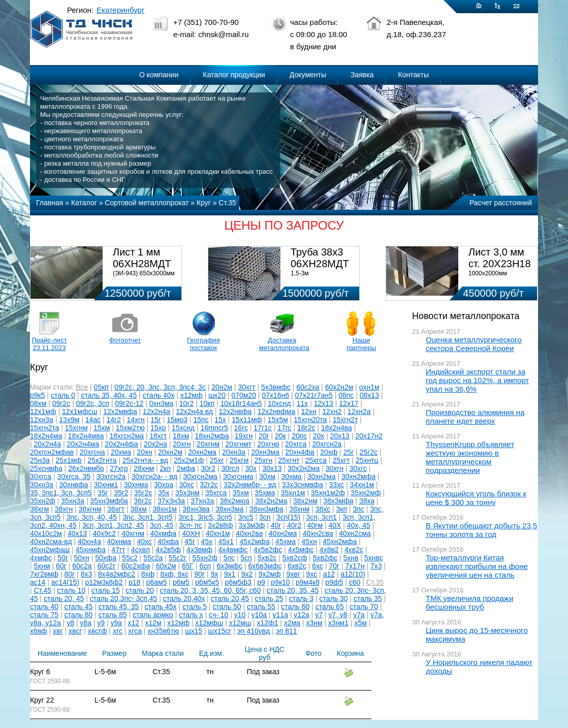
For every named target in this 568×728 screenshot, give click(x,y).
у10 (240, 615)
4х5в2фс (268, 550)
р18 (134, 582)
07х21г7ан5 (313, 395)
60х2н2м (339, 387)
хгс (118, 631)
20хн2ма (202, 452)
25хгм (239, 460)
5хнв (351, 558)
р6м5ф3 (238, 582)
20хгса (296, 444)
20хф (329, 452)
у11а (280, 615)
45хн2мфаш (50, 550)
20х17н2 (369, 436)
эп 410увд (254, 631)
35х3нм (187, 493)
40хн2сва (318, 533)
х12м (153, 623)
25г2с (369, 452)
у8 (70, 623)
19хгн (244, 436)
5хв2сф (295, 558)
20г (264, 436)
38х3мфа (338, 501)
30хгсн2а (111, 477)
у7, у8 (338, 615)
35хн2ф (43, 501)
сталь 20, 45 (64, 598)
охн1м (369, 387)
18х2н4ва (337, 428)
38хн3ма (230, 509)
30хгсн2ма (200, 477)
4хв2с (354, 550)
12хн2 (332, 412)
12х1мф (43, 412)
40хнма (119, 542)
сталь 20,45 (230, 598)
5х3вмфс (276, 387)
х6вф (39, 631)
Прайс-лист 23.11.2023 (49, 344)
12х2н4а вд (194, 412)
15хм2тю (130, 428)
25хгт (341, 460)
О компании (159, 75)
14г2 (114, 420)
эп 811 (287, 631)
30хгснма (238, 477)
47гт (118, 550)
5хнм (42, 566)
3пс (358, 509)
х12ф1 (268, 623)
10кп (207, 403)
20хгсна (92, 452)
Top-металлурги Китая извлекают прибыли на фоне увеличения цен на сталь (477, 566)
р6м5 (181, 582)
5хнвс (374, 558)
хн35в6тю (163, 631)
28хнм (144, 468)
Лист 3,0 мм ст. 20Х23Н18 (500, 258)
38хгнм (90, 509)
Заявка (362, 75)
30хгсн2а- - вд (154, 477)
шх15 (194, 631)
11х (303, 403)
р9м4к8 (308, 582)
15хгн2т (345, 420)
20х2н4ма (83, 444)
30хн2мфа (358, 477)
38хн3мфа (266, 509)
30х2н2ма (304, 468)
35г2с (143, 493)
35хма (265, 493)
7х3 (376, 566)
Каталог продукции (234, 75)
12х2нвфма (276, 412)
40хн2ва (249, 533)
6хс (318, 566)
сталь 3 (301, 598)
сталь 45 (78, 607)
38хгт (116, 509)
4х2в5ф (168, 550)
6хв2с (297, 566)
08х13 (369, 395)
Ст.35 (227, 203)
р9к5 (37, 395)
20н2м (222, 387)
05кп (101, 387)
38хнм (299, 509)
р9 (261, 582)
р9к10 (280, 582)
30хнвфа (73, 485)
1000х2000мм (488, 273)
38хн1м (165, 509)
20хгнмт (239, 444)
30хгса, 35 (74, 477)
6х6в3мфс (265, 566)
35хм (241, 493)
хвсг (75, 631)
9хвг (293, 574)
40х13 (77, 533)
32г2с (209, 485)
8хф (148, 574)
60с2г (106, 566)
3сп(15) (288, 517)
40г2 (294, 525)
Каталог (84, 203)
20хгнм (208, 444)
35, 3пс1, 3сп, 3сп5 (61, 493)
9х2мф (270, 574)
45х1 (226, 542)
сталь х (191, 615)
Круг (204, 203)
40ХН (191, 533)
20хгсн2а (327, 444)
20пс (299, 436)
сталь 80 (78, 615)
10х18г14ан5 (241, 403)
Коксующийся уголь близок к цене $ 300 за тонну (476, 498)
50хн (81, 558)
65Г (188, 566)
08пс (346, 395)
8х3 (87, 574)
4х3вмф (199, 550)
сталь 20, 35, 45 (293, 590)
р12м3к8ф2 (104, 582)
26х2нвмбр (86, 468)
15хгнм (76, 428)
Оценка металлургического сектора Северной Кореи (474, 344)
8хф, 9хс (174, 574)
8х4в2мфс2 (117, 574)
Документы (308, 75)
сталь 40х (159, 395)
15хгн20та (310, 420)
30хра (164, 485)
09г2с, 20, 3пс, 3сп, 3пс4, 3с (160, 387)
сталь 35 (368, 598)
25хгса (316, 460)
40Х (335, 525)
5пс (229, 558)
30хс (186, 485)
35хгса (216, 493)
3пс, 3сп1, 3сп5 (147, 517)
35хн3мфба (109, 501)
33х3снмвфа (303, 485)
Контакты (414, 75)
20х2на (155, 444)
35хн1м (293, 493)
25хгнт (289, 460)
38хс (323, 509)
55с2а (153, 558)
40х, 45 (359, 525)
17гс (284, 428)
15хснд (183, 428)
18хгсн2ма (127, 436)
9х (214, 574)
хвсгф (98, 631)
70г (334, 566)
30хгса (41, 477)
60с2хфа (136, 566)
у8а (86, 623)
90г (199, 574)
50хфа (106, 558)
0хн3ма (162, 403)
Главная (50, 203)
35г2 (121, 493)
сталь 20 (140, 590)
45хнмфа (91, 550)
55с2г (178, 558)
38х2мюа (235, 501)
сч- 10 (218, 615)
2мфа (186, 468)
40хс (145, 542)
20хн (144, 452)
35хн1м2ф (328, 493)
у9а (117, 623)
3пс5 (245, 517)
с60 (355, 582)
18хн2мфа (212, 436)
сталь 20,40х (184, 598)
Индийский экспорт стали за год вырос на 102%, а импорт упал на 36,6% (477, 380)
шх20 (217, 395)
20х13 (340, 436)
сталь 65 (330, 607)
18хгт (158, 436)
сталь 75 (44, 615)
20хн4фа (299, 452)
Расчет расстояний (501, 203)
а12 (329, 574)
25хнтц (367, 460)
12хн (308, 412)
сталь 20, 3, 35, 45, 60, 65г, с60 (211, 590)
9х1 (230, 574)
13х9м (69, 420)
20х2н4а (48, 444)
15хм (102, 428)
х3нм (314, 623)
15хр (158, 428)
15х (220, 420)
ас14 (38, 582)
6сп (205, 566)
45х (207, 542)
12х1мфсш (80, 412)
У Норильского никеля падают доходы (479, 667)
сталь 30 (334, 598)
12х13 (324, 403)
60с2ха (308, 387)
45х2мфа (254, 542)
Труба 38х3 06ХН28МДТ (320, 258)
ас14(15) (65, 582)
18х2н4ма (46, 436)
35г (103, 493)
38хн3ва (196, 509)
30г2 (208, 468)
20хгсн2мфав (52, 452)
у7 (319, 615)
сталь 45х (161, 607)
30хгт (246, 387)
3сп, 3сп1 (322, 517)
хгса (135, 631)
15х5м (278, 420)
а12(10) (353, 574)
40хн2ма (283, 533)
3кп (342, 509)
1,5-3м (300, 273)
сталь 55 (261, 607)
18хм (181, 436)
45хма (286, 542)
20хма (121, 452)
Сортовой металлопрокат (147, 203)
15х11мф (247, 420)
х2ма (292, 623)
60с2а (82, 566)
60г (61, 566)
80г (70, 574)
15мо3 (177, 420)
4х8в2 (329, 550)
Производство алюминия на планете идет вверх (475, 417)
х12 (134, 623)
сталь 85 (113, 615)
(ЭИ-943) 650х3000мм (144, 273)
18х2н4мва (86, 436)
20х (319, 436)
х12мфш (209, 623)
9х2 (247, 574)
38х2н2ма (271, 501)
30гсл (230, 468)
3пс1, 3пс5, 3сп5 (205, 517)
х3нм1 (338, 623)
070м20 (244, 395)
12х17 (349, 403)
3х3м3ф (252, 525)
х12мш (240, 623)
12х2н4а (156, 412)
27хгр (119, 468)
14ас (93, 420)
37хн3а (202, 501)
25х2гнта (102, 460)
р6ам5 (157, 582)
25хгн (263, 460)
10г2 (186, 403)
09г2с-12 (130, 403)
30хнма (136, 485)
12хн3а (42, 420)
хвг (58, 631)
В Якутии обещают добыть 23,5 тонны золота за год (481, 530)
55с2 (130, 558)
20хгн (182, 444)
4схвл (140, 550)
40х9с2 (104, 533)
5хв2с (267, 558)
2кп (165, 468)
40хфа (168, 542)
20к (280, 436)
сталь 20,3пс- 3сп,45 (124, 598)
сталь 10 (71, 590)
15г (156, 420)
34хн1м (362, 485)
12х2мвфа (120, 412)
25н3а (40, 460)
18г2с (306, 428)
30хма (292, 477)
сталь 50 (227, 607)
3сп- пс (191, 525)
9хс (312, 574)
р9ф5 (334, 582)
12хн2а (359, 412)
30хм (267, 477)
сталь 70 (364, 607)
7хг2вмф (44, 574)
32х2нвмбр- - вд (250, 485)
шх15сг (219, 631)
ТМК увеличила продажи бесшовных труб (469, 603)
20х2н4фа (121, 444)
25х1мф (69, 460)
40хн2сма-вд (51, 542)
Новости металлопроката (466, 316)
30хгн (335, 468)
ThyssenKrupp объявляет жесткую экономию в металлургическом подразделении (470, 457)
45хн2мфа (340, 542)
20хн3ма (266, 452)
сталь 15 (106, 590)
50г (63, 558)
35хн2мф (366, 493)
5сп (246, 558)
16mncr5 (214, 428)
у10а (259, 615)
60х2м (166, 566)
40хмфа (164, 533)
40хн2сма (355, 533)
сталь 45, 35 (119, 607)
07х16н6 (275, 395)
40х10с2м (46, 533)
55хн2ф (205, 558)
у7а (359, 615)
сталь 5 (195, 607)
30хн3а (42, 485)
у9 (101, 623)
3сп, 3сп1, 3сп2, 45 (113, 525)
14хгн (135, 420)
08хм (38, 403)
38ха (367, 501)
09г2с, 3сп (93, 403)
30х (251, 468)
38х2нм (305, 501)
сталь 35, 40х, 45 (109, 395)
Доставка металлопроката (282, 344)
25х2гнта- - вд (145, 460)
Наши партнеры (361, 344)
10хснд (279, 403)
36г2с (143, 501)
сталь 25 (269, 598)
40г (276, 525)
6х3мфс (229, 566)
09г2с (61, 403)
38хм (139, 509)
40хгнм (133, 533)
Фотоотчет (125, 340)
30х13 (272, 468)
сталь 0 (63, 395)
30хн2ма (322, 477)
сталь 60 (295, 607)
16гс (241, 428)
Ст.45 (43, 590)
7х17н (355, 566)
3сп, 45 (162, 525)
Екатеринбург (120, 10)
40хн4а (89, 542)
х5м (360, 623)
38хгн (64, 509)
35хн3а (73, 501)
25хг (217, 460)
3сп (265, 517)
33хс (337, 485)
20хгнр (268, 444)
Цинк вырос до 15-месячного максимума (477, 635)
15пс (201, 420)
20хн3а (234, 452)
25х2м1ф (189, 460)
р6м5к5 (207, 582)
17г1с (262, 428)
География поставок (203, 344)
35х (164, 493)
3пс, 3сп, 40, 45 (92, 517)
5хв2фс (325, 558)
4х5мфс (301, 550)
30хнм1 (106, 485)
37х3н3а (171, 501)
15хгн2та (44, 428)
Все (82, 387)
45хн (309, 542)
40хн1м (218, 533)
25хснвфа (46, 468)
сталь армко (153, 615)
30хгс (358, 468)
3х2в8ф (220, 525)
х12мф (192, 395)
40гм (315, 525)
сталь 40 (44, 607)
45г (190, 542)
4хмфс (41, 558)
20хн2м (170, 452)
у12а (301, 615)
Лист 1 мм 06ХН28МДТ (142, 258)
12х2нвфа (235, 412)
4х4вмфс (233, 550)
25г (349, 452)
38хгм (39, 509)
